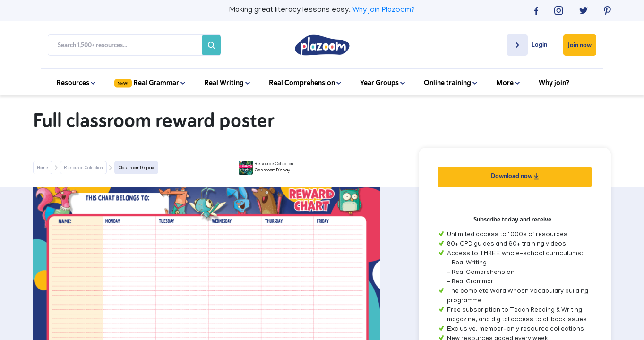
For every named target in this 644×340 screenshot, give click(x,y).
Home (43, 168)
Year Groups (382, 83)
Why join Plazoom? (384, 10)
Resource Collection (83, 168)
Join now (580, 45)
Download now (515, 176)
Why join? (554, 83)
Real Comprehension (305, 83)
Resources (76, 83)
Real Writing (227, 83)
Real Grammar (150, 83)
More (508, 83)
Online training (451, 83)
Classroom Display (136, 168)
